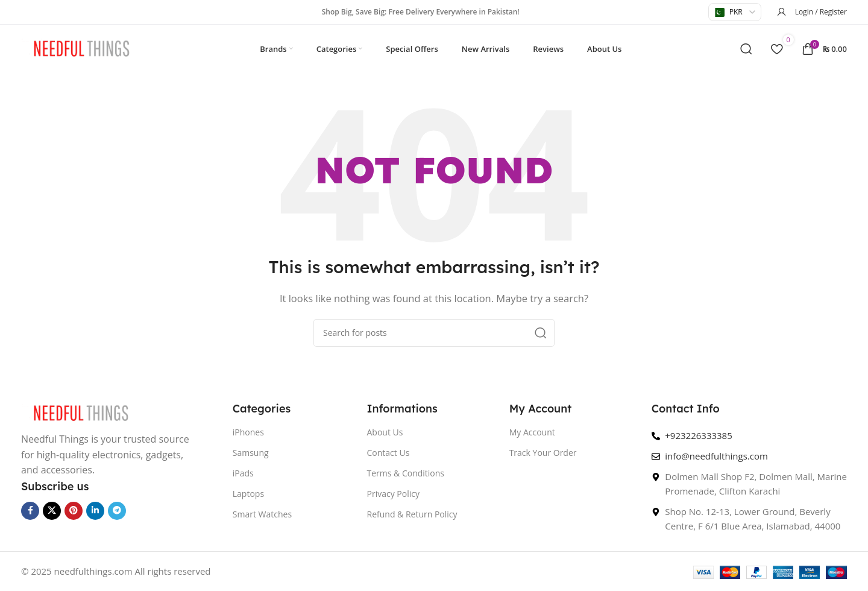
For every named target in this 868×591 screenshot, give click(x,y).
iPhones (248, 432)
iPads (243, 473)
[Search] (746, 49)
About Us (385, 432)
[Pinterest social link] (74, 511)
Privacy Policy (393, 494)
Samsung (251, 453)
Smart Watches (262, 514)
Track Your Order (543, 453)
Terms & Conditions (406, 473)
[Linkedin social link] (95, 511)
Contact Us (388, 453)
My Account (532, 432)
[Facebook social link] (30, 511)
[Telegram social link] (117, 511)
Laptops (248, 494)
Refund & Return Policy (412, 514)
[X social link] (52, 511)
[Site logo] (81, 48)
